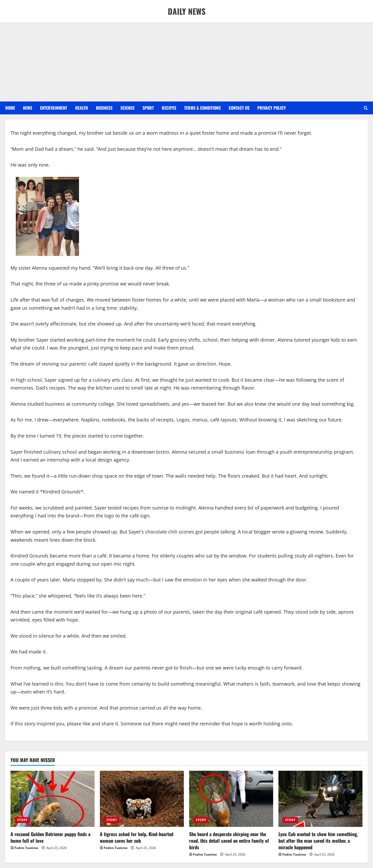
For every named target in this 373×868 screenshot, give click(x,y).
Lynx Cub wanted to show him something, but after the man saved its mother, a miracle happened (318, 841)
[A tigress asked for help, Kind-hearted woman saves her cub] (142, 799)
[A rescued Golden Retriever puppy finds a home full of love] (53, 799)
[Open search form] (366, 108)
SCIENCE (127, 108)
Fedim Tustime (26, 848)
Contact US (239, 108)
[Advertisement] (186, 62)
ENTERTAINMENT (54, 108)
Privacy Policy (272, 108)
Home (10, 108)
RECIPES (169, 108)
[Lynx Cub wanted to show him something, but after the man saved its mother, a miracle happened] (320, 799)
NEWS (28, 108)
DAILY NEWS (187, 11)
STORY (22, 820)
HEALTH (82, 108)
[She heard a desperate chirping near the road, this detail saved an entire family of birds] (231, 799)
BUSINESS (104, 108)
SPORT (148, 108)
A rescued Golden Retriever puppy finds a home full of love (50, 837)
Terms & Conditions (202, 108)
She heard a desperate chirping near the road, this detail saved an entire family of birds (229, 841)
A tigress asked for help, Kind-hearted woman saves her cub (137, 837)
